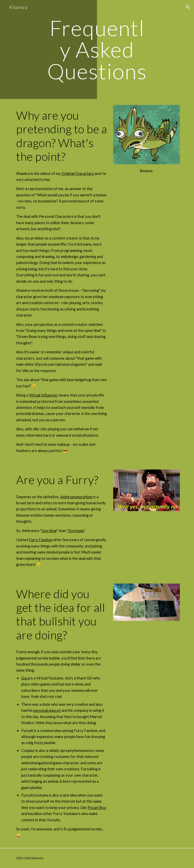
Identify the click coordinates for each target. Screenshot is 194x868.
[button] (188, 7)
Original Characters (78, 174)
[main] (97, 49)
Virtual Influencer (43, 395)
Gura (25, 678)
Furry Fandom (41, 540)
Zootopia (76, 531)
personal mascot (47, 710)
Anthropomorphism (76, 497)
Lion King (49, 531)
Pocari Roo (97, 808)
